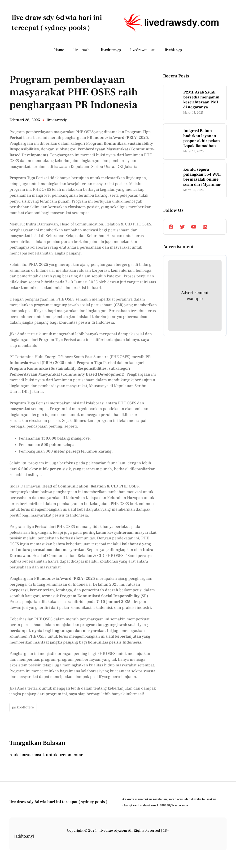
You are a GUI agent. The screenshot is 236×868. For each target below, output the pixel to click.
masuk (39, 755)
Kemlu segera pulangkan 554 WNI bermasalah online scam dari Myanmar (202, 177)
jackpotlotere (23, 707)
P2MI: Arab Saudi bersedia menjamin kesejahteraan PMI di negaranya (201, 100)
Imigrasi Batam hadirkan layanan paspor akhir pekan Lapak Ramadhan (202, 138)
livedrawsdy (57, 120)
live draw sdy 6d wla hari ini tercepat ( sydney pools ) (58, 802)
